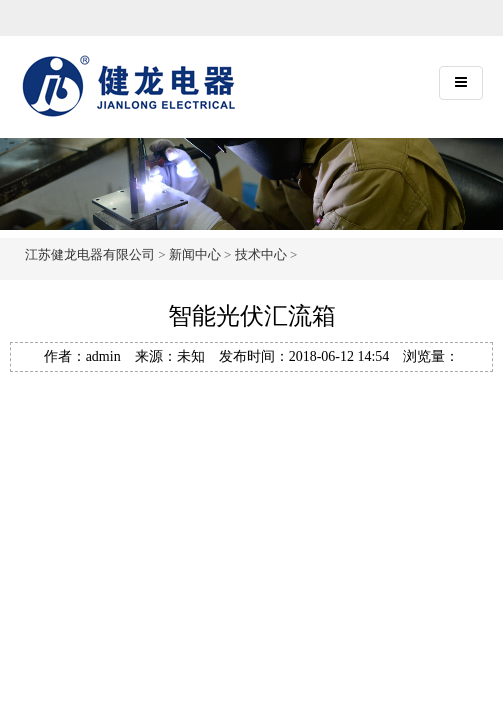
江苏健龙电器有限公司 (90, 254)
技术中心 (261, 254)
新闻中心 (195, 254)
